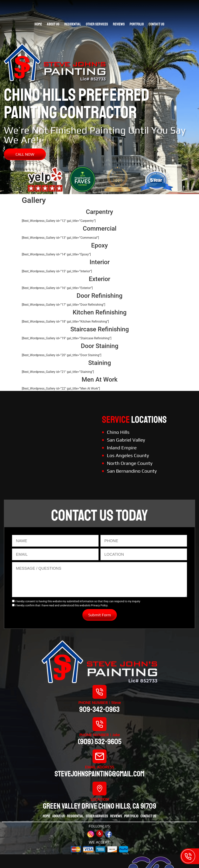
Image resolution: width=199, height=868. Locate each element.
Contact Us (157, 24)
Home (38, 24)
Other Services (97, 24)
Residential (73, 24)
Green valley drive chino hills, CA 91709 (100, 806)
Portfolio (137, 24)
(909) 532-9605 (100, 742)
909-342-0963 (99, 709)
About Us (53, 24)
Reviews (119, 24)
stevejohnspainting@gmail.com (99, 774)
